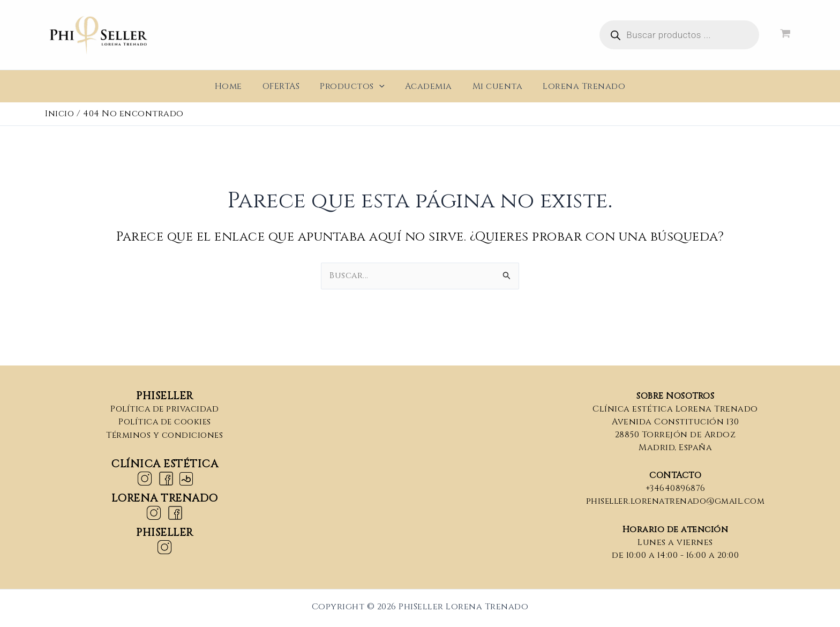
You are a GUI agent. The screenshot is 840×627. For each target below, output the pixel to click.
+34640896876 (675, 488)
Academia (427, 86)
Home (237, 86)
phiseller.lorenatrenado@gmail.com (675, 501)
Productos (354, 86)
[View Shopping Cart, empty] (785, 35)
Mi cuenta (493, 86)
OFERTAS (286, 86)
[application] (381, 86)
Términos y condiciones (165, 435)
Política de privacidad (165, 409)
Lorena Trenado (576, 86)
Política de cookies (165, 422)
